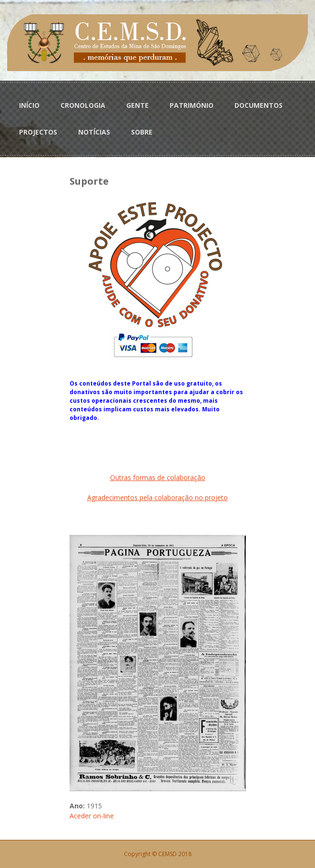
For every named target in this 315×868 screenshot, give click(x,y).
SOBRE (142, 132)
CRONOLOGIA (83, 105)
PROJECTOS (38, 132)
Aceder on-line (92, 816)
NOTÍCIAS (94, 132)
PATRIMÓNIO (192, 105)
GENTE (137, 105)
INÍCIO (29, 105)
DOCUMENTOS (259, 105)
